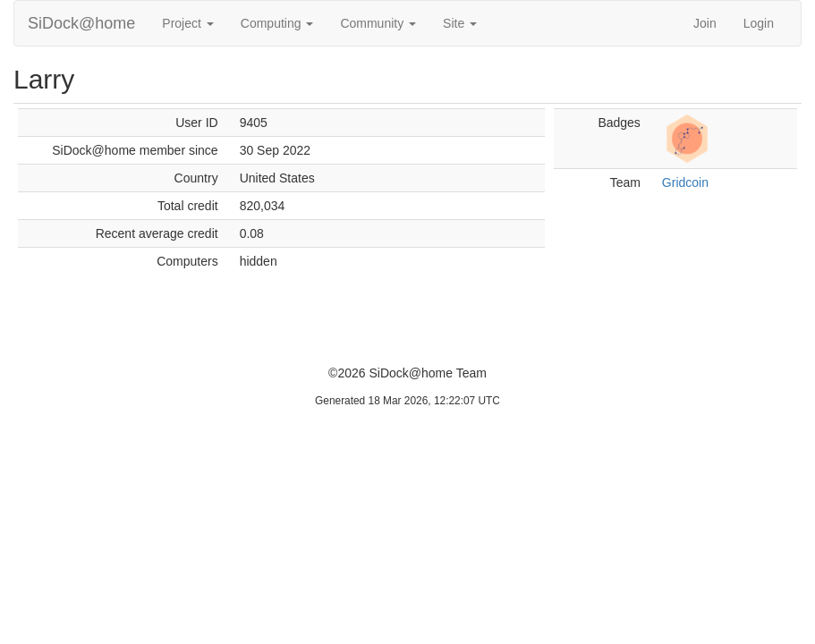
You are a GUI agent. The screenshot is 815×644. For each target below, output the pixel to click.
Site (460, 23)
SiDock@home (81, 23)
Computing (277, 23)
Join (705, 23)
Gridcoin (685, 182)
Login (759, 23)
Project (187, 23)
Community (378, 23)
